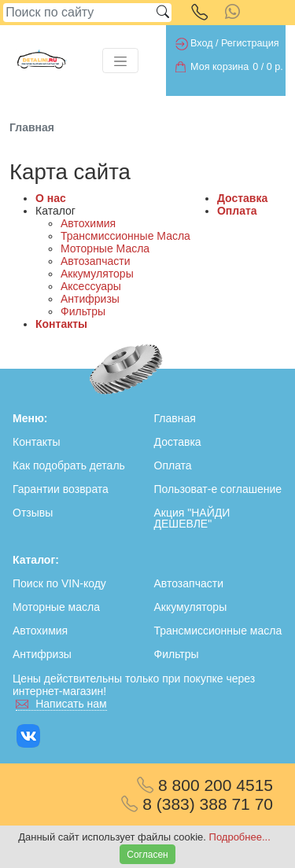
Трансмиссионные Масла (125, 236)
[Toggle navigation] (120, 61)
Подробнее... (240, 837)
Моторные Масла (105, 248)
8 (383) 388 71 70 (197, 804)
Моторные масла (56, 607)
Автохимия (88, 223)
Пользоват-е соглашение (218, 489)
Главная (175, 418)
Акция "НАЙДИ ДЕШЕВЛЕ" (192, 518)
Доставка (242, 198)
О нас (51, 198)
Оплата (237, 211)
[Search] (79, 13)
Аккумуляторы (97, 274)
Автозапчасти (95, 261)
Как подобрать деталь (69, 465)
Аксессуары (91, 286)
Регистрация (250, 43)
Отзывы (33, 513)
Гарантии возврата (61, 489)
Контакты (61, 324)
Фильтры (83, 311)
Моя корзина (219, 67)
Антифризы (90, 299)
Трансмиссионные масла (218, 631)
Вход (202, 43)
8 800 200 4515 (205, 785)
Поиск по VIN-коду (59, 583)
